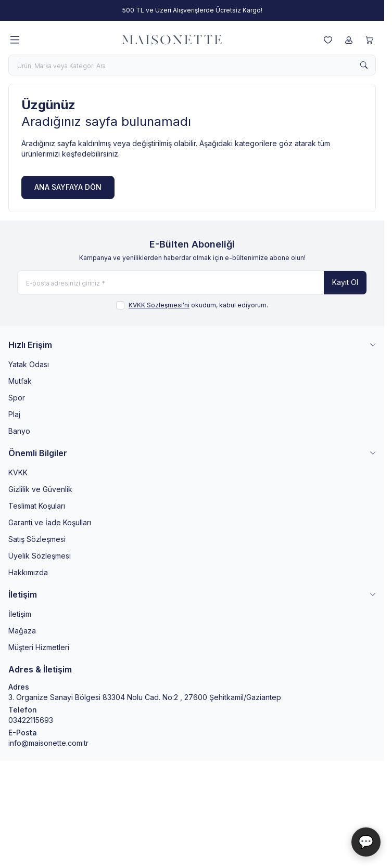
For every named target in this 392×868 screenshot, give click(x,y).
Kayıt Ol (345, 282)
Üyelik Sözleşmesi (40, 556)
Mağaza (22, 631)
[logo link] (172, 40)
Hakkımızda (28, 572)
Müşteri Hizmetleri (39, 647)
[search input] (192, 65)
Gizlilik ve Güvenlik (40, 489)
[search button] (364, 65)
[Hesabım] (349, 40)
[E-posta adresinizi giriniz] (192, 283)
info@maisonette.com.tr (48, 743)
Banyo (19, 431)
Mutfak (20, 381)
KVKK (18, 472)
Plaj (14, 414)
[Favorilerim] (328, 40)
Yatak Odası (29, 364)
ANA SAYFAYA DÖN (68, 187)
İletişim (20, 614)
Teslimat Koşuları (37, 506)
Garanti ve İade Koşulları (50, 522)
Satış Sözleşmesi (37, 539)
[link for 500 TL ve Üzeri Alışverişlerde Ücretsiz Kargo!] (192, 10)
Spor (17, 398)
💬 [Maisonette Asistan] (366, 842)
